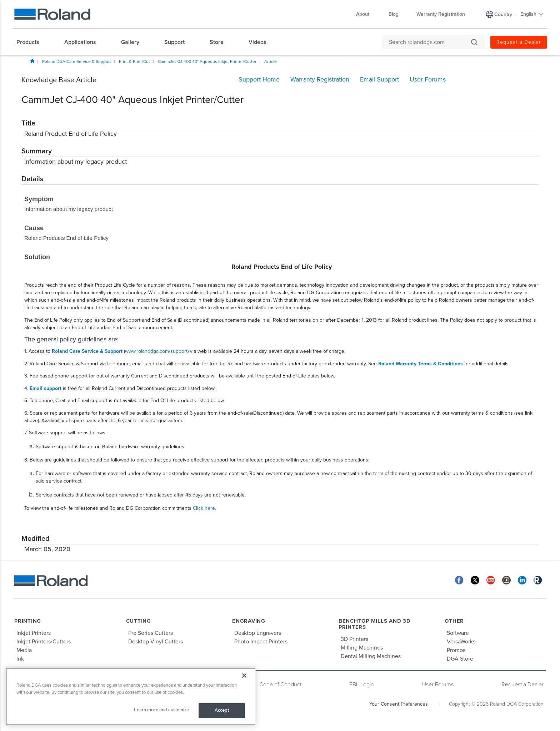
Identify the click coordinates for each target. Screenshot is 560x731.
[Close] (244, 676)
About (366, 14)
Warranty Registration (441, 14)
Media (24, 650)
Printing (28, 621)
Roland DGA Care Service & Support (77, 61)
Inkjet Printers (34, 633)
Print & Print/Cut (134, 61)
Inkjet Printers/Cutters (44, 642)
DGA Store (460, 659)
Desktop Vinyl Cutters (156, 642)
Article (271, 61)
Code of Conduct (280, 685)
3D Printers (354, 639)
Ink (20, 659)
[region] (131, 697)
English (532, 14)
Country (503, 14)
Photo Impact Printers (261, 642)
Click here (204, 508)
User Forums (438, 685)
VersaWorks (461, 642)
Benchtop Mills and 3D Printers (375, 624)
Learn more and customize (161, 710)
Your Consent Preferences (399, 704)
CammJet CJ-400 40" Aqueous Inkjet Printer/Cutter (207, 61)
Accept (222, 710)
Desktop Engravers (258, 633)
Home (32, 61)
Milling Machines (362, 648)
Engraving (249, 621)
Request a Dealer (519, 42)
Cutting (139, 621)
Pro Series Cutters (151, 633)
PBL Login (362, 685)
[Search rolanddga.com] (430, 42)
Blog (394, 14)
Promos (456, 650)
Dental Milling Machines (371, 656)
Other (454, 621)
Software (458, 633)
